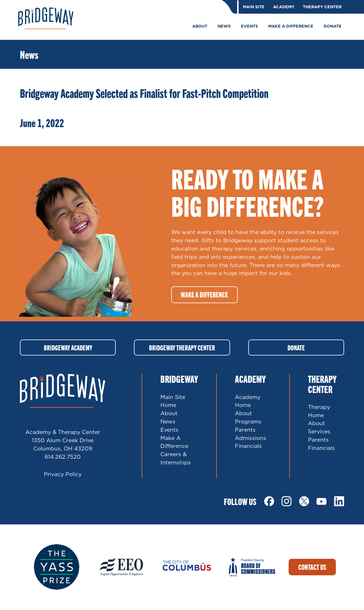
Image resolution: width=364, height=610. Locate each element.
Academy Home (248, 401)
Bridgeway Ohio (48, 20)
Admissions (251, 438)
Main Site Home (173, 401)
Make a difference (204, 294)
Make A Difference (174, 442)
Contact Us (312, 567)
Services (319, 432)
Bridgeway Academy (68, 348)
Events (169, 430)
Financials (248, 446)
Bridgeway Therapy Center (182, 348)
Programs (248, 422)
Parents (245, 430)
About (169, 414)
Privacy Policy (63, 474)
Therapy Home (319, 411)
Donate (296, 348)
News (168, 422)
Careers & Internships (176, 459)
